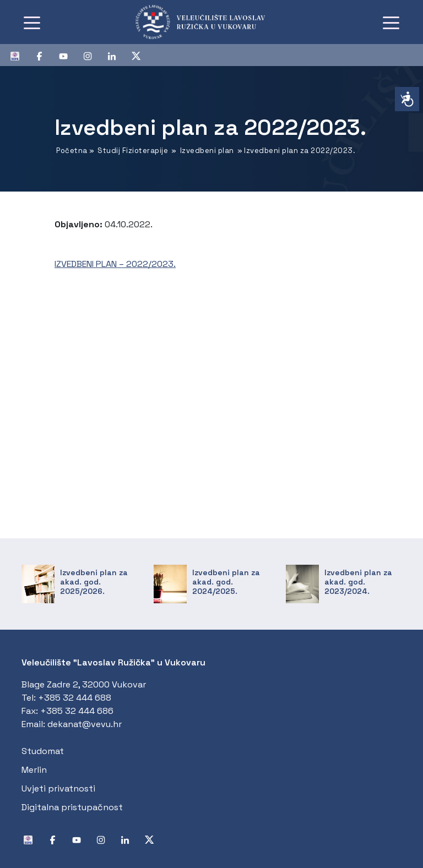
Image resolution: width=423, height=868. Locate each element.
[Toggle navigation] (32, 22)
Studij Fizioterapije (133, 151)
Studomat (43, 751)
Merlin (34, 770)
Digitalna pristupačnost (72, 807)
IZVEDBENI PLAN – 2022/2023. (115, 264)
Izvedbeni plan (207, 151)
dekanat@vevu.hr (85, 724)
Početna (72, 151)
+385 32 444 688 (75, 698)
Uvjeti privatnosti (58, 788)
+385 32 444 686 (77, 711)
